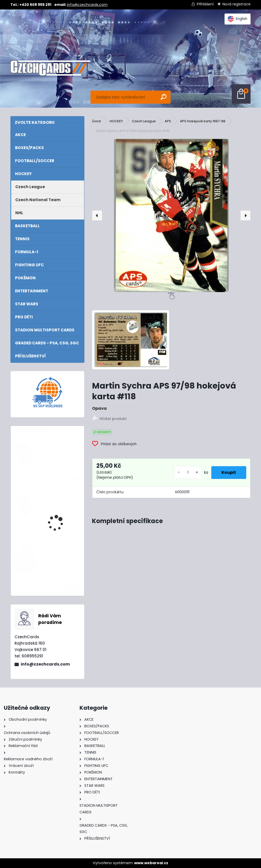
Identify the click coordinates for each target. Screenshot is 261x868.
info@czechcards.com (87, 5)
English (237, 19)
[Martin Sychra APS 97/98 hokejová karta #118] (171, 215)
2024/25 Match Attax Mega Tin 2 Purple (60, 452)
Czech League (144, 121)
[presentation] (97, 215)
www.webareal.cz (151, 863)
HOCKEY (116, 121)
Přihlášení (205, 4)
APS (168, 121)
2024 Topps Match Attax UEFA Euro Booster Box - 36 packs (58, 560)
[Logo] (50, 68)
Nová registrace (237, 4)
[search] (164, 97)
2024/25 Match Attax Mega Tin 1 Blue (60, 503)
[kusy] (188, 472)
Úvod (96, 121)
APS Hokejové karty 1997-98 (203, 121)
